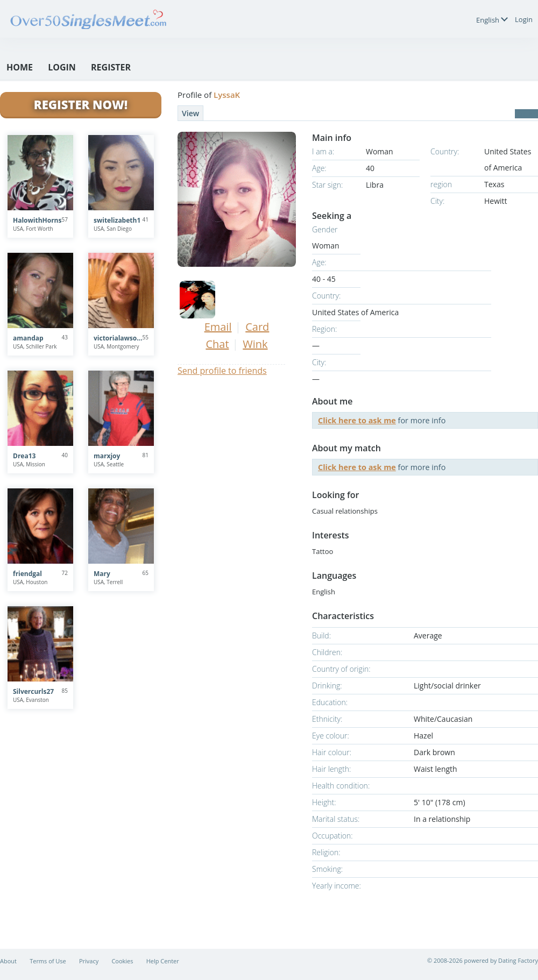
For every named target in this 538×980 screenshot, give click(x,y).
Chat (217, 344)
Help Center (163, 961)
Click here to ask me (357, 420)
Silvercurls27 (33, 691)
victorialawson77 (118, 338)
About (8, 961)
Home (20, 67)
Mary (102, 574)
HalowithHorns (37, 220)
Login (524, 19)
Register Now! (81, 104)
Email (218, 327)
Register (111, 67)
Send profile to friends (222, 371)
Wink (255, 344)
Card (257, 327)
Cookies (122, 961)
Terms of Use (48, 961)
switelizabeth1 (117, 220)
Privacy (89, 961)
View (190, 113)
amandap (28, 338)
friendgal (27, 574)
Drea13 (24, 456)
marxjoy (107, 456)
